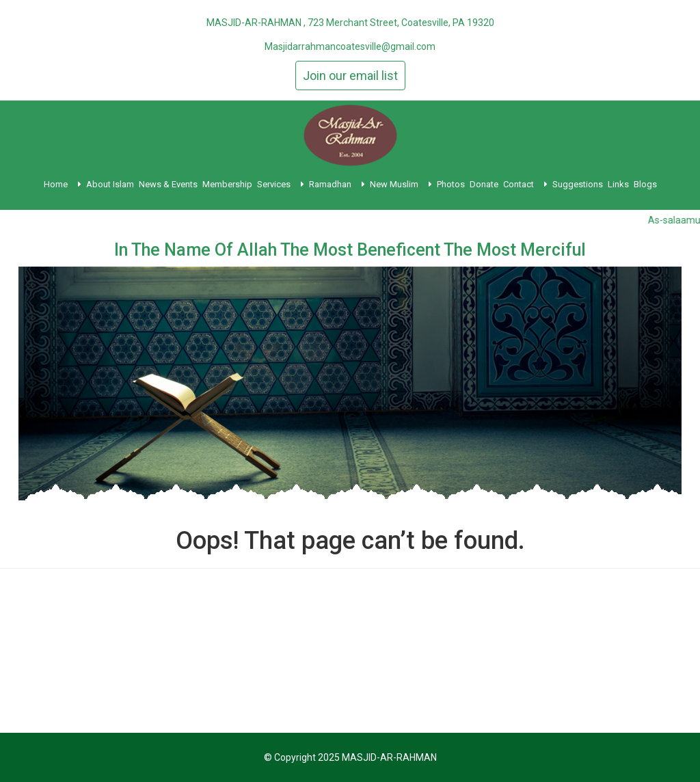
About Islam (110, 184)
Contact (525, 184)
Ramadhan (337, 184)
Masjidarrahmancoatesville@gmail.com (350, 46)
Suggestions (578, 184)
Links (618, 184)
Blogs (645, 184)
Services (281, 184)
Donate (484, 184)
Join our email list (350, 76)
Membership (227, 184)
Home (63, 184)
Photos (451, 184)
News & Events (168, 184)
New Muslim (401, 184)
